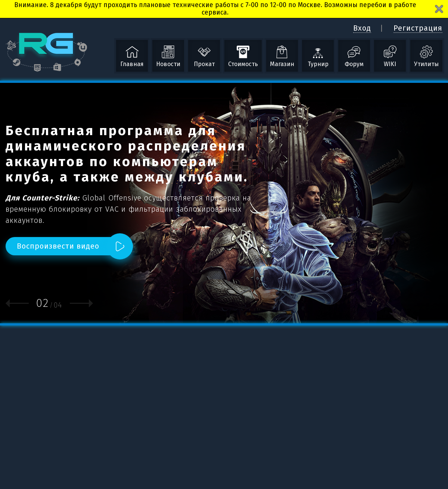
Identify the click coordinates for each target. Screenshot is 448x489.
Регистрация (418, 28)
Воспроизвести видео (58, 246)
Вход (362, 28)
